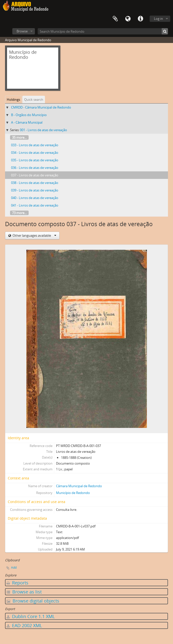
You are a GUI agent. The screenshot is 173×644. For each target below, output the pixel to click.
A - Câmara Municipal (27, 122)
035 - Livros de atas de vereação (35, 160)
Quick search (34, 100)
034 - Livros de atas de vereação (35, 153)
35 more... (19, 137)
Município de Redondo (73, 493)
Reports (17, 583)
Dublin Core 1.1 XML (31, 616)
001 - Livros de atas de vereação (43, 130)
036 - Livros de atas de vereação (35, 168)
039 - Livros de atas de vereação (35, 190)
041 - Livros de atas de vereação (35, 205)
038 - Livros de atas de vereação (35, 183)
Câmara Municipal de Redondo (79, 486)
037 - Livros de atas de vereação (35, 175)
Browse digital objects (33, 601)
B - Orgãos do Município (29, 115)
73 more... (19, 213)
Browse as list (24, 592)
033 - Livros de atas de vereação (35, 145)
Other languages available (34, 235)
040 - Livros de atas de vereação (35, 198)
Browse (22, 31)
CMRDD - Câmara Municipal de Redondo (41, 107)
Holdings (13, 100)
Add (14, 567)
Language (128, 19)
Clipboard (115, 19)
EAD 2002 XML (24, 625)
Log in (158, 19)
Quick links (140, 19)
